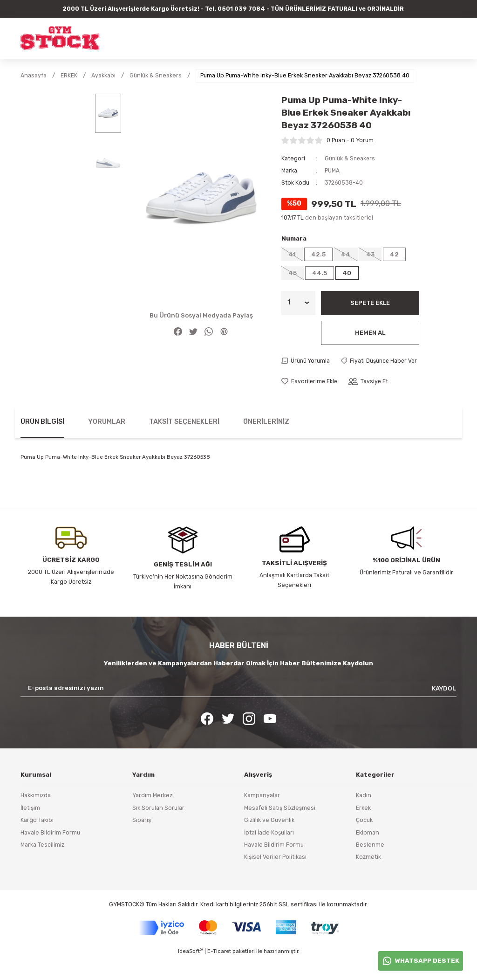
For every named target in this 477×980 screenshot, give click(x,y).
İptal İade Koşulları (269, 854)
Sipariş (142, 842)
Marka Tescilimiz (42, 866)
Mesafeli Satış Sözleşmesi (280, 830)
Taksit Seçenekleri (184, 444)
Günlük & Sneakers (351, 158)
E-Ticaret (219, 973)
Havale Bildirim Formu (50, 854)
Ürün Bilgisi (42, 444)
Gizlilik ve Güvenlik (269, 842)
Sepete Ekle (370, 304)
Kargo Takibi (37, 842)
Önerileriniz (266, 444)
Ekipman (368, 854)
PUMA (332, 170)
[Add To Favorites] (310, 403)
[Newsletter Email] (238, 710)
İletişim (30, 830)
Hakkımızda (36, 818)
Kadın (364, 818)
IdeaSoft (190, 973)
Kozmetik (368, 879)
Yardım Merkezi (153, 818)
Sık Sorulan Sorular (158, 830)
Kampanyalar (262, 818)
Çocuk (364, 842)
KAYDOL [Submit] (444, 710)
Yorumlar (107, 444)
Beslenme (370, 866)
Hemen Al (370, 334)
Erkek (363, 830)
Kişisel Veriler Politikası (275, 879)
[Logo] (60, 38)
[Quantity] (298, 304)
